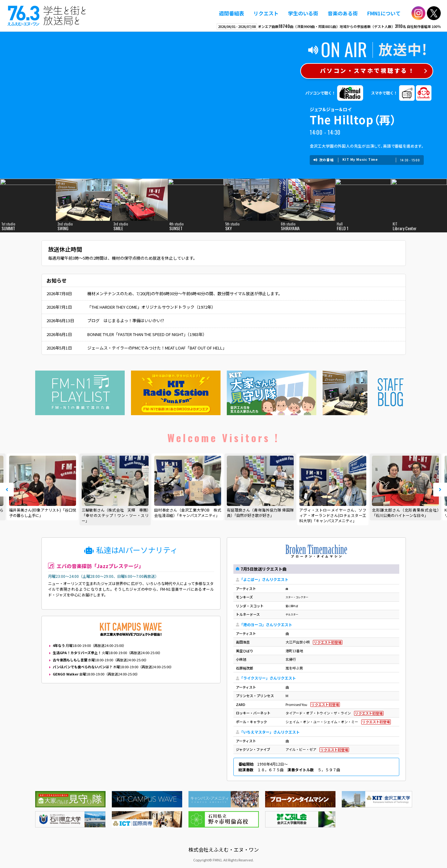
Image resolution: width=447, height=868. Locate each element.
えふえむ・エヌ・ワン (47, 16)
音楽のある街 (343, 13)
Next (440, 490)
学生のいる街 (303, 13)
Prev (7, 490)
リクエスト (266, 13)
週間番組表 (232, 13)
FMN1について (384, 13)
